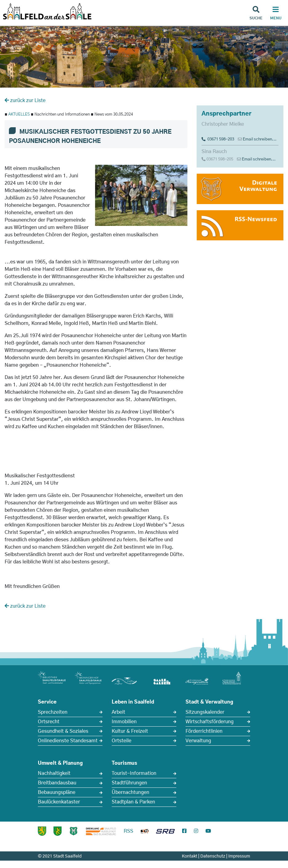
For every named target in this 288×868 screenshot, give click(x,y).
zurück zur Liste (25, 101)
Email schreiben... (260, 139)
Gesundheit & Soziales (63, 731)
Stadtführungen (129, 783)
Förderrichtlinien (204, 731)
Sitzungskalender (205, 712)
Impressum (239, 856)
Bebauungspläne (57, 792)
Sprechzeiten (53, 712)
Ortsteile (122, 741)
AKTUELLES (19, 114)
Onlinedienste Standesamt (68, 741)
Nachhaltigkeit (54, 773)
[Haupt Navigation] (276, 14)
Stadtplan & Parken (133, 802)
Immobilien (124, 722)
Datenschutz (213, 856)
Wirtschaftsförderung (210, 722)
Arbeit (118, 712)
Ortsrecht (49, 722)
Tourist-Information (134, 773)
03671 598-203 (218, 139)
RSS (128, 831)
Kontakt (190, 856)
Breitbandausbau (57, 783)
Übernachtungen (130, 792)
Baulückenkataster (59, 802)
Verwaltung (198, 741)
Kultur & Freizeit (130, 731)
